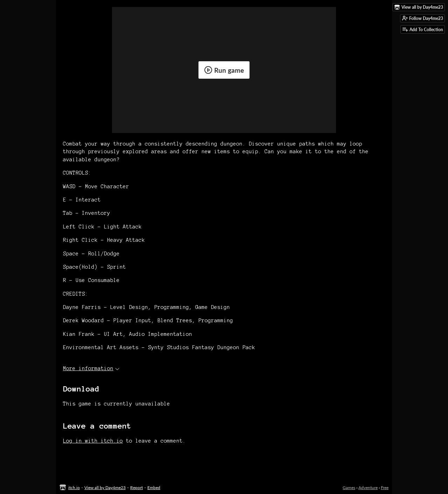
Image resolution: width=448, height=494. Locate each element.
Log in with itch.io (93, 441)
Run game (224, 70)
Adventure (368, 488)
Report (136, 488)
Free (385, 488)
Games (349, 488)
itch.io (74, 488)
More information (91, 368)
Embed (154, 488)
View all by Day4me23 (105, 488)
